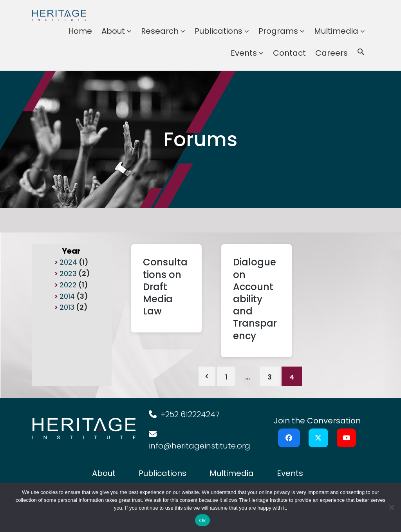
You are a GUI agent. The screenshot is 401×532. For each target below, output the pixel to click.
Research (160, 31)
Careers (331, 53)
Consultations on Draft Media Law (165, 287)
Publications (219, 31)
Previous (207, 376)
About (113, 31)
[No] (391, 507)
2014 (67, 296)
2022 (68, 285)
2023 (68, 273)
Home (80, 31)
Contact (289, 53)
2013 (67, 307)
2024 (68, 262)
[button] (361, 53)
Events (244, 53)
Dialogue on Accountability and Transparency (255, 299)
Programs (278, 31)
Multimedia (336, 31)
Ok (202, 520)
